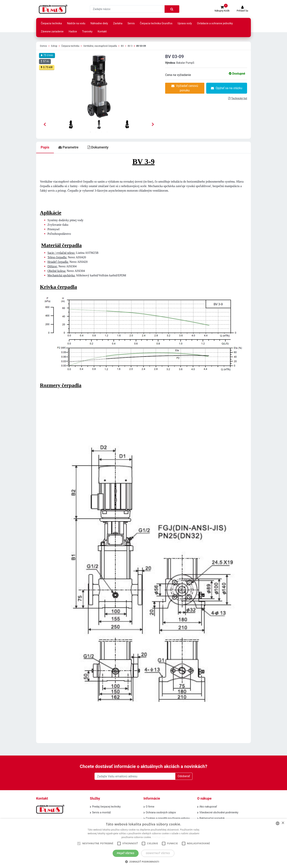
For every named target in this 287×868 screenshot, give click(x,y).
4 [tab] (107, 132)
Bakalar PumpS (185, 63)
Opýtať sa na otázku (227, 88)
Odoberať (184, 776)
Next (153, 125)
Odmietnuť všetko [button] (158, 853)
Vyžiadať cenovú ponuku (185, 88)
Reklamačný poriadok (212, 818)
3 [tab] (102, 132)
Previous (45, 125)
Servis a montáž (102, 812)
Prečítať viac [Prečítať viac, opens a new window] (159, 837)
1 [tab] (90, 132)
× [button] (283, 823)
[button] (144, 862)
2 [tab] (96, 132)
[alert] (143, 843)
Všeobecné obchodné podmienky (219, 812)
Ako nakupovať (208, 807)
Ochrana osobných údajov (161, 812)
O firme (150, 807)
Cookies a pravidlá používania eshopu (168, 818)
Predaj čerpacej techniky (106, 807)
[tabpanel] (99, 125)
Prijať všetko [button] (126, 853)
